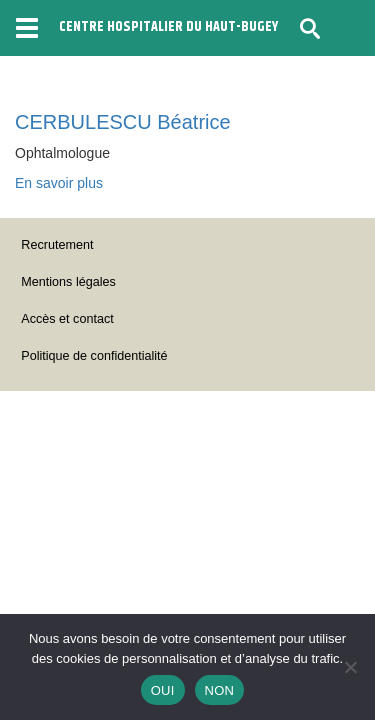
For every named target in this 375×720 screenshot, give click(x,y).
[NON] (350, 667)
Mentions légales (68, 282)
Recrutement (57, 245)
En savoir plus (59, 183)
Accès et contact (67, 319)
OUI (163, 690)
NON (220, 690)
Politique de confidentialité (94, 356)
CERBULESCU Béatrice (123, 122)
